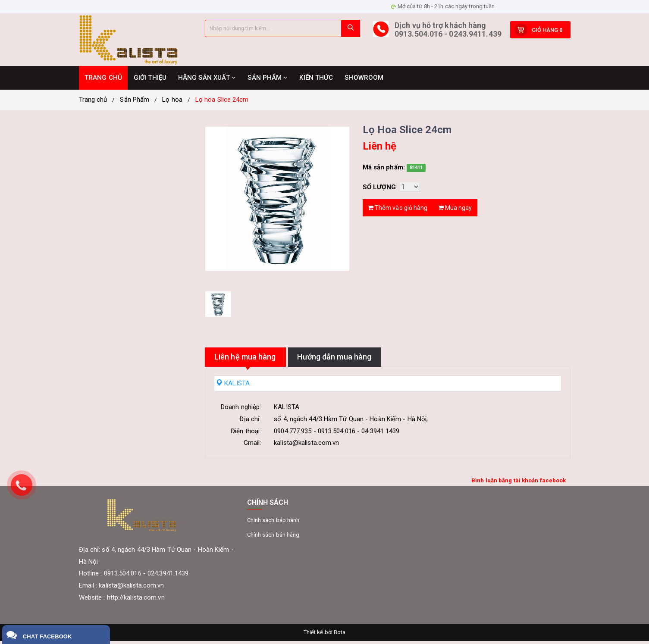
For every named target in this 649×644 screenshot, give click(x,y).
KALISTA (233, 386)
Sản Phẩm (135, 103)
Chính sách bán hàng (273, 538)
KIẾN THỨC (316, 81)
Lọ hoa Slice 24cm (222, 103)
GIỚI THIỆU (150, 81)
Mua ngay (455, 209)
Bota (340, 635)
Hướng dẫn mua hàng (364, 360)
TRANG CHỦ (103, 81)
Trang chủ (93, 103)
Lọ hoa (172, 103)
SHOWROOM (364, 81)
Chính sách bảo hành (273, 523)
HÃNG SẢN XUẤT (207, 81)
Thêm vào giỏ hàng (398, 209)
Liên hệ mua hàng (255, 360)
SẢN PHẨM (268, 81)
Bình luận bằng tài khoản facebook (519, 483)
